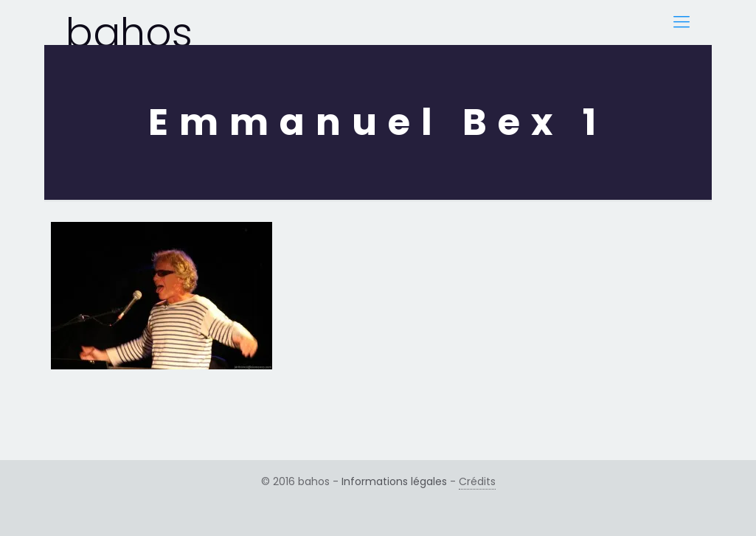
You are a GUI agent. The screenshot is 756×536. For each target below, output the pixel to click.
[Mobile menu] (682, 22)
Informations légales (394, 481)
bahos (129, 24)
